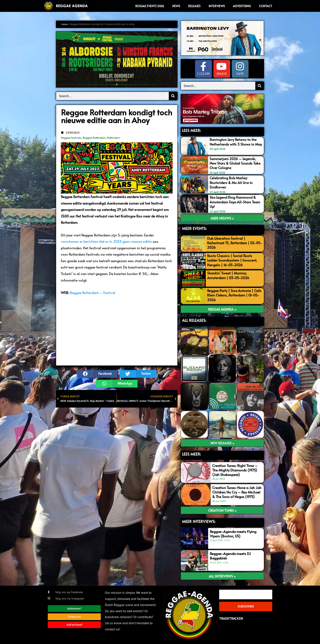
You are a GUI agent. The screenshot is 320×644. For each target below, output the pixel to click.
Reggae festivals (71, 138)
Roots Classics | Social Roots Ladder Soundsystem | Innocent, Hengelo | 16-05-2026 (232, 260)
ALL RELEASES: (194, 320)
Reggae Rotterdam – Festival (93, 293)
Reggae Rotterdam (94, 138)
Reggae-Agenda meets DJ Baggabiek (230, 555)
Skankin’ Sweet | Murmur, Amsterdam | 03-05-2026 (228, 275)
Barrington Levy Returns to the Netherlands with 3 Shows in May (236, 142)
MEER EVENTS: (194, 228)
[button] (97, 374)
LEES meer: (191, 453)
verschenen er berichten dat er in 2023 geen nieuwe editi (105, 241)
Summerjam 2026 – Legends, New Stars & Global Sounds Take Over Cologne (235, 163)
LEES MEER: (191, 130)
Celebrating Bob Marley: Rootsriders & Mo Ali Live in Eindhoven (231, 182)
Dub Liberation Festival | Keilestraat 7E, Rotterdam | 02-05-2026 (235, 242)
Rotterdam (113, 138)
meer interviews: (199, 521)
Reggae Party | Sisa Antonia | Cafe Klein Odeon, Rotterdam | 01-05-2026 (234, 294)
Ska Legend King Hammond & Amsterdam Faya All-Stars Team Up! (235, 202)
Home (65, 24)
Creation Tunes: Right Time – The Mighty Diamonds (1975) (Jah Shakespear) (235, 469)
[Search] (173, 96)
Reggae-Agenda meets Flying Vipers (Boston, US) (233, 533)
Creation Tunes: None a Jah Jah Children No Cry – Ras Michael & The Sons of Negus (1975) (237, 491)
